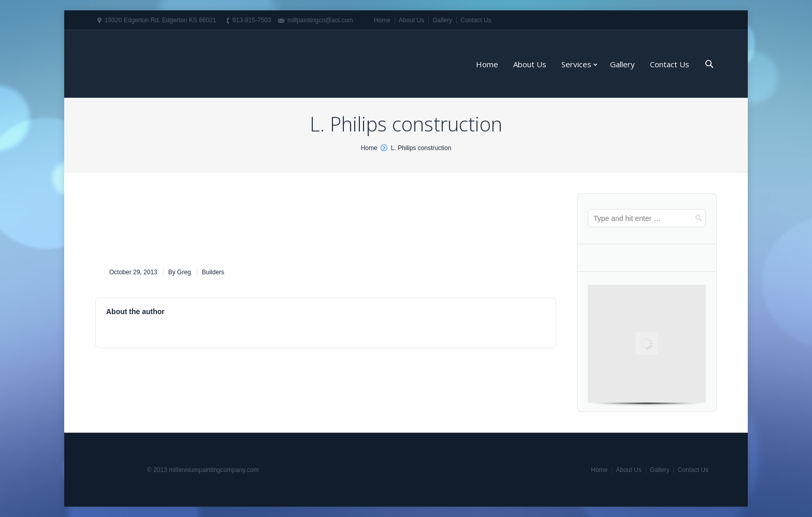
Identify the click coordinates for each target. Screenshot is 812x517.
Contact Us (476, 20)
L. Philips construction (421, 148)
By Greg (180, 272)
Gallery (442, 20)
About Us (411, 20)
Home (382, 20)
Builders (213, 272)
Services (576, 64)
